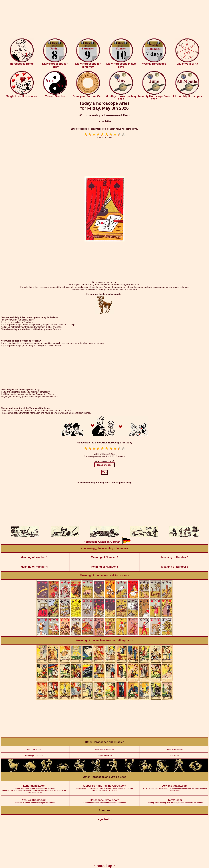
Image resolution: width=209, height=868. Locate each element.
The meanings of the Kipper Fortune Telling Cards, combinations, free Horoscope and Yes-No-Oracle (105, 786)
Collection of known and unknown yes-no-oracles (34, 800)
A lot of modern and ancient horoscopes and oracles (105, 800)
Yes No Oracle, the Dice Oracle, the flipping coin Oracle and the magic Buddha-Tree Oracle (175, 786)
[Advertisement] (104, 20)
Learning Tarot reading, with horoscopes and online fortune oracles (175, 800)
